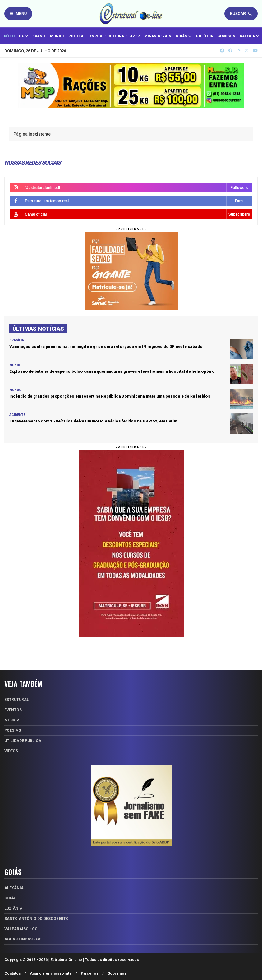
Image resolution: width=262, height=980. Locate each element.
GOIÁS (184, 36)
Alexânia (14, 888)
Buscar (241, 14)
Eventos (13, 710)
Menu (18, 14)
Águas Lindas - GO (23, 939)
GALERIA (250, 36)
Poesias (13, 730)
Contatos (13, 973)
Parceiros (90, 973)
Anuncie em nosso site (51, 973)
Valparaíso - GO (21, 929)
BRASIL (39, 36)
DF (23, 36)
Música (12, 720)
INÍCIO (9, 36)
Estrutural (17, 700)
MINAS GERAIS (158, 36)
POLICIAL (77, 36)
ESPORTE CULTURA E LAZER (115, 36)
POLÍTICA (205, 36)
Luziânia (13, 908)
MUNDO (57, 36)
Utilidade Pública (23, 741)
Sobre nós (117, 973)
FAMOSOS (227, 36)
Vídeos (11, 751)
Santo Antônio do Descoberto (37, 919)
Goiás (10, 898)
